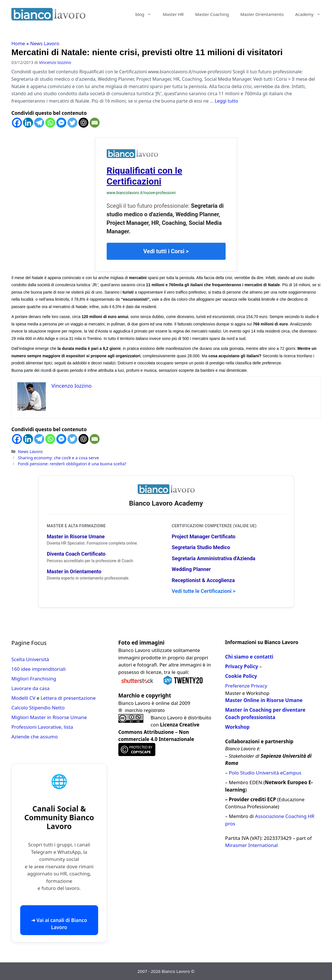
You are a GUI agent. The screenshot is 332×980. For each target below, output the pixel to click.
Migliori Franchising (34, 679)
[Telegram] (39, 123)
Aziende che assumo (35, 737)
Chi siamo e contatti (249, 657)
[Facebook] (17, 123)
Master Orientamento (262, 14)
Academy (311, 14)
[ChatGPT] (83, 123)
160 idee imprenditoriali (39, 669)
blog (146, 14)
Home (18, 43)
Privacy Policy (242, 666)
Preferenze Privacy (246, 686)
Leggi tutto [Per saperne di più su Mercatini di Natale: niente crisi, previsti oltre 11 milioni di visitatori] (226, 101)
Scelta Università (30, 659)
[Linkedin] (28, 123)
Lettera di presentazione (68, 698)
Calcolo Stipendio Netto (38, 708)
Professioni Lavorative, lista (42, 727)
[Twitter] (72, 123)
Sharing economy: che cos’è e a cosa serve (58, 458)
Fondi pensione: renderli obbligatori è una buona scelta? (72, 464)
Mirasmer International (251, 845)
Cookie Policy (241, 676)
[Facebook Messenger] (61, 123)
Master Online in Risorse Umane (264, 700)
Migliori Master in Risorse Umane (49, 717)
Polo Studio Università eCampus (265, 773)
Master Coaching (212, 14)
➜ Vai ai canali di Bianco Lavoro (59, 924)
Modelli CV (23, 698)
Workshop (237, 727)
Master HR (173, 14)
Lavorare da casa (30, 688)
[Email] (95, 123)
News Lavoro (45, 43)
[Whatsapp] (50, 123)
